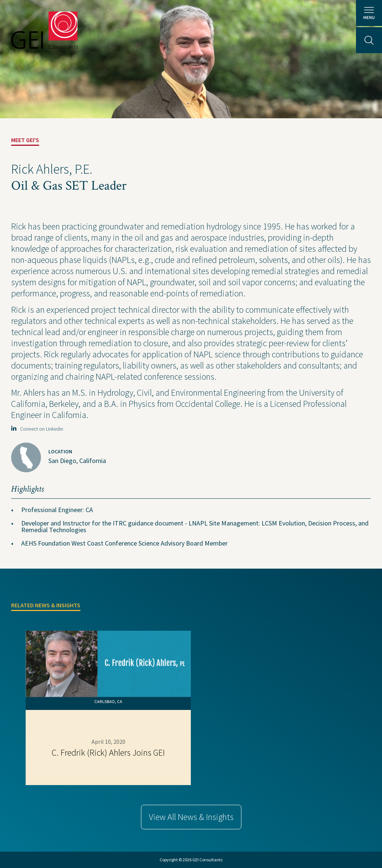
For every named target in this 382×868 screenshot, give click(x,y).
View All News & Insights (191, 817)
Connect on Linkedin (37, 429)
